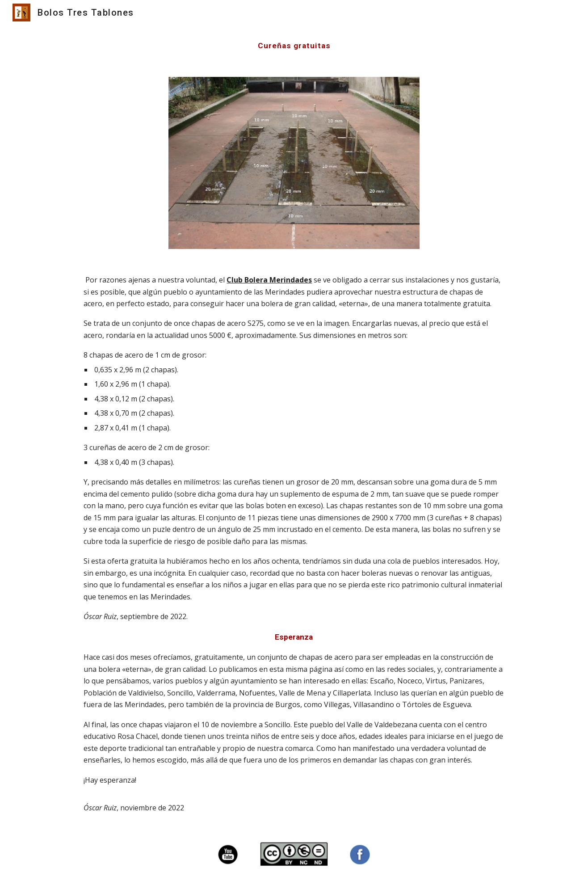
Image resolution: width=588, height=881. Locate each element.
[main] (294, 46)
